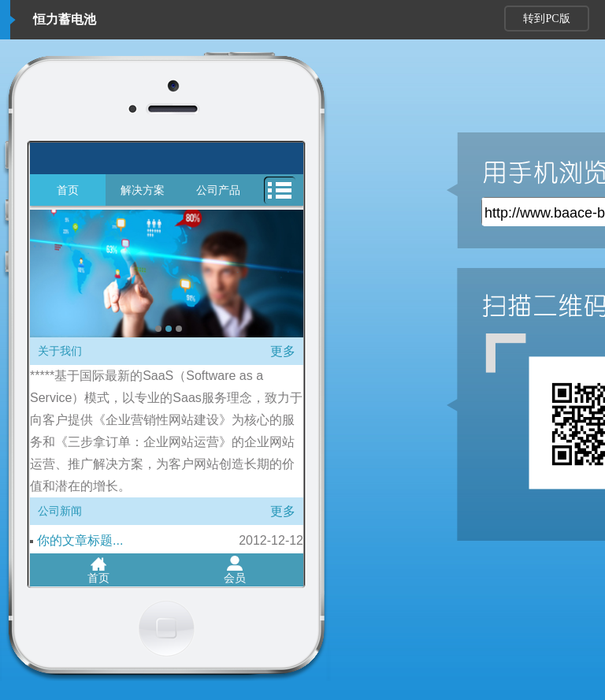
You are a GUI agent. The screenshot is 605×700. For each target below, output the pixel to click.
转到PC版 (546, 19)
